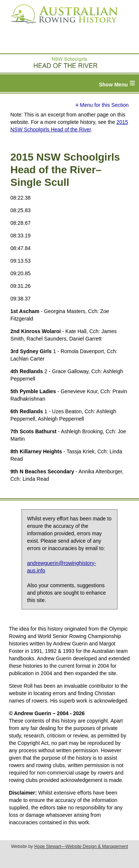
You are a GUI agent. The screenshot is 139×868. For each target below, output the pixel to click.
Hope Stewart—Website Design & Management (81, 846)
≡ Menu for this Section (102, 105)
